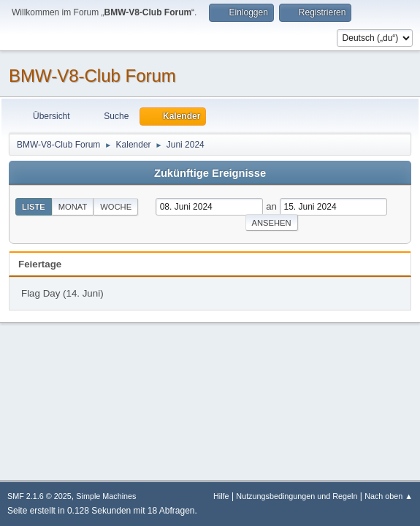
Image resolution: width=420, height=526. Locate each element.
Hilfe (221, 496)
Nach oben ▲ (389, 496)
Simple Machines (106, 496)
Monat (73, 207)
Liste (34, 207)
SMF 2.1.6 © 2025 (39, 496)
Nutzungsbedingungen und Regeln (297, 496)
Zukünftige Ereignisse (210, 173)
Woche (116, 207)
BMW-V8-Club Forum (92, 76)
